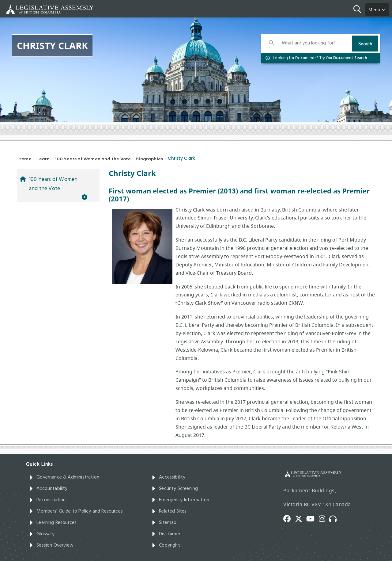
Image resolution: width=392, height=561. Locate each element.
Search (365, 44)
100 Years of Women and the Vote (93, 159)
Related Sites (169, 511)
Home (25, 159)
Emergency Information (180, 500)
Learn (43, 159)
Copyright (166, 545)
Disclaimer (166, 534)
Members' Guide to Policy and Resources (76, 511)
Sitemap (164, 523)
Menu (377, 10)
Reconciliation (47, 500)
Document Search (350, 58)
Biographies (149, 159)
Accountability (48, 489)
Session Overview (51, 545)
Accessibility (169, 477)
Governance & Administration (64, 477)
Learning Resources (53, 523)
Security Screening (175, 489)
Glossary (42, 534)
